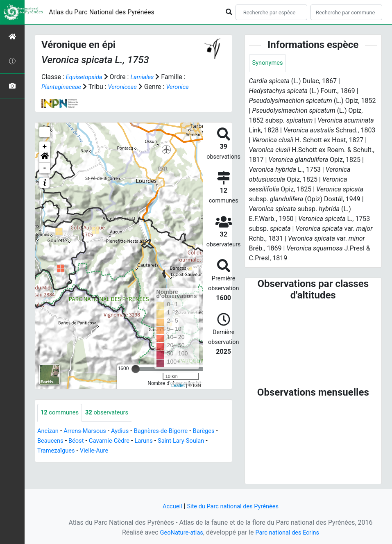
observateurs (112, 413)
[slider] (136, 369)
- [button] (45, 168)
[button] (45, 157)
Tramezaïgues (83, 451)
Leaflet (178, 385)
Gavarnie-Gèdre (144, 441)
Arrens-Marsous (89, 431)
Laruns (182, 441)
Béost (108, 441)
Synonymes (269, 63)
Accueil (168, 506)
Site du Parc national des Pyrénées (234, 506)
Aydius (127, 431)
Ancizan (49, 431)
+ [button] (45, 147)
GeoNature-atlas (179, 532)
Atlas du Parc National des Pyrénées (102, 12)
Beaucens (81, 441)
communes (61, 413)
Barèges (49, 441)
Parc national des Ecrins (289, 532)
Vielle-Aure (124, 451)
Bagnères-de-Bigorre (171, 431)
